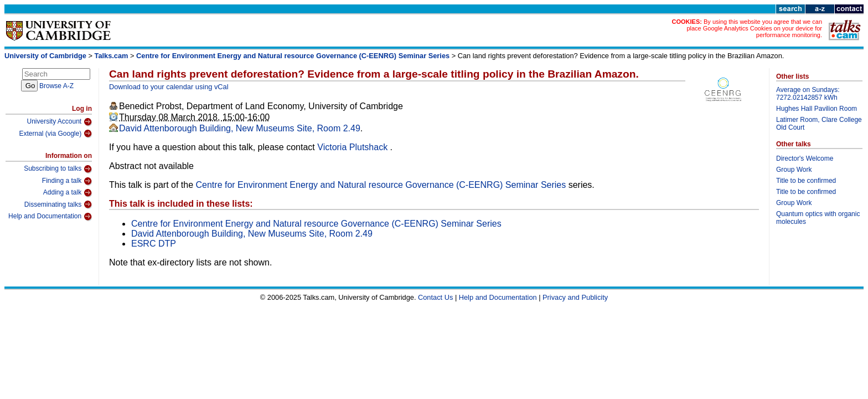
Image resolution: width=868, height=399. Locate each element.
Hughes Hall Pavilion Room (817, 109)
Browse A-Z (56, 86)
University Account (59, 122)
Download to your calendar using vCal (169, 87)
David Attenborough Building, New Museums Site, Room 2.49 (240, 128)
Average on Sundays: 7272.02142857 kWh (808, 94)
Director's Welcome (805, 158)
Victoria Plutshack (353, 147)
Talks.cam (112, 56)
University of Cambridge (45, 56)
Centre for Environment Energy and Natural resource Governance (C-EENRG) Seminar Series (293, 56)
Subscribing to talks (58, 169)
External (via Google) (55, 134)
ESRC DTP (154, 244)
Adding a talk (68, 193)
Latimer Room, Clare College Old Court (819, 124)
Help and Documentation (50, 217)
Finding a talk (67, 181)
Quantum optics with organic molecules (818, 218)
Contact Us (435, 297)
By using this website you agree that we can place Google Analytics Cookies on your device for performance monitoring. (754, 28)
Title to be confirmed (806, 181)
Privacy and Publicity (575, 297)
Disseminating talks (58, 204)
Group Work (794, 170)
